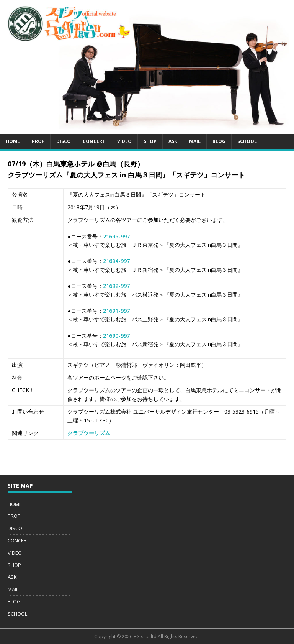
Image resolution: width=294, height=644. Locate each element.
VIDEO (124, 141)
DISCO (64, 141)
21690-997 (116, 336)
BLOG (219, 141)
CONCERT (94, 141)
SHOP (150, 141)
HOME (13, 141)
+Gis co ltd (145, 637)
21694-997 (116, 261)
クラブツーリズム (89, 433)
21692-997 (116, 286)
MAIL (195, 141)
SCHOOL (247, 141)
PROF (38, 141)
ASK (173, 141)
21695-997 (116, 236)
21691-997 (116, 311)
